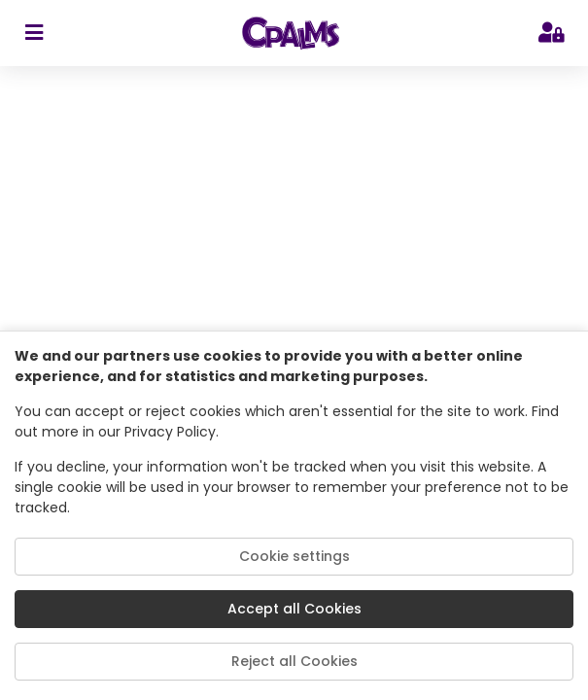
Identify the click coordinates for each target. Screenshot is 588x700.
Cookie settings (294, 556)
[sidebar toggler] (34, 33)
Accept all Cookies (294, 609)
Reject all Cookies (294, 661)
